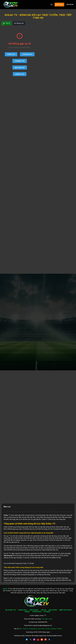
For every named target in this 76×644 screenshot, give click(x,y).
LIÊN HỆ (43, 610)
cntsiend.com (27, 54)
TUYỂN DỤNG (37, 612)
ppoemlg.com (20, 67)
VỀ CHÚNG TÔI (10, 610)
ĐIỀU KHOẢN (34, 610)
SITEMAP (47, 612)
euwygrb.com (20, 61)
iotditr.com (11, 54)
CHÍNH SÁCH (23, 610)
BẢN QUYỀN (53, 610)
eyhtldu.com (20, 74)
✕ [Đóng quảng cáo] (74, 643)
